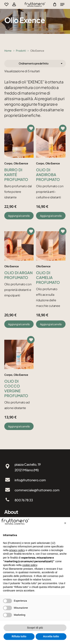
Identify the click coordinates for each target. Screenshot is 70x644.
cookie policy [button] (30, 565)
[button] (19, 216)
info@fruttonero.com (30, 480)
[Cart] (54, 4)
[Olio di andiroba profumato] (51, 143)
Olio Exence (21, 163)
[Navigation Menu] (62, 4)
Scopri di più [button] (35, 628)
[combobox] (35, 64)
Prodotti (21, 51)
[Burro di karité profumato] (19, 143)
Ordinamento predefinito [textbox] (34, 63)
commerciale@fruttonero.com (37, 490)
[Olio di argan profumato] (19, 246)
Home (8, 51)
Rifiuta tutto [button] (19, 636)
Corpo (8, 163)
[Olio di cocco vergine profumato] (19, 354)
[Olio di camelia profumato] (51, 246)
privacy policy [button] (17, 550)
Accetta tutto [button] (51, 636)
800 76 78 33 (24, 500)
